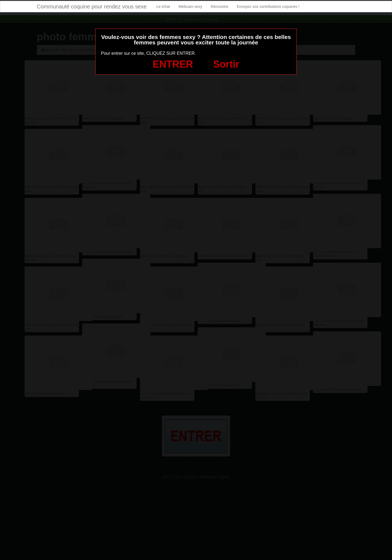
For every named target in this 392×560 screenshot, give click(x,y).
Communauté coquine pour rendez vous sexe (92, 7)
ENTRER (173, 64)
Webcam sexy (190, 7)
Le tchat (163, 7)
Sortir (226, 64)
